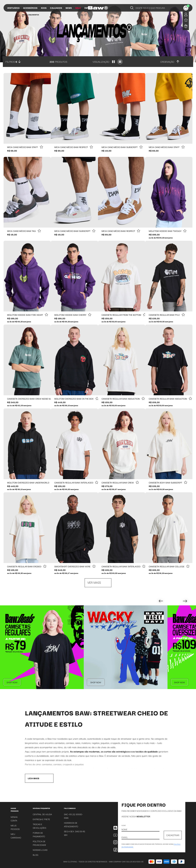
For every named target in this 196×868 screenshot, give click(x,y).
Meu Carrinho (16, 836)
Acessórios (30, 8)
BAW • (24, 15)
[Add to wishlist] (41, 147)
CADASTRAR (173, 835)
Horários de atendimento (71, 824)
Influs (88, 8)
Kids (44, 8)
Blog (35, 855)
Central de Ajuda (42, 814)
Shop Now (12, 682)
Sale (78, 8)
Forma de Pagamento (39, 834)
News (69, 8)
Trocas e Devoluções (39, 826)
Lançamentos (33, 15)
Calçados (56, 8)
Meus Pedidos (15, 827)
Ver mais (94, 582)
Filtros (11, 62)
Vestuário (13, 8)
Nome (124, 825)
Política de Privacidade (39, 843)
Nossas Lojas (40, 850)
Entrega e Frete (41, 819)
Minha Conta (14, 819)
